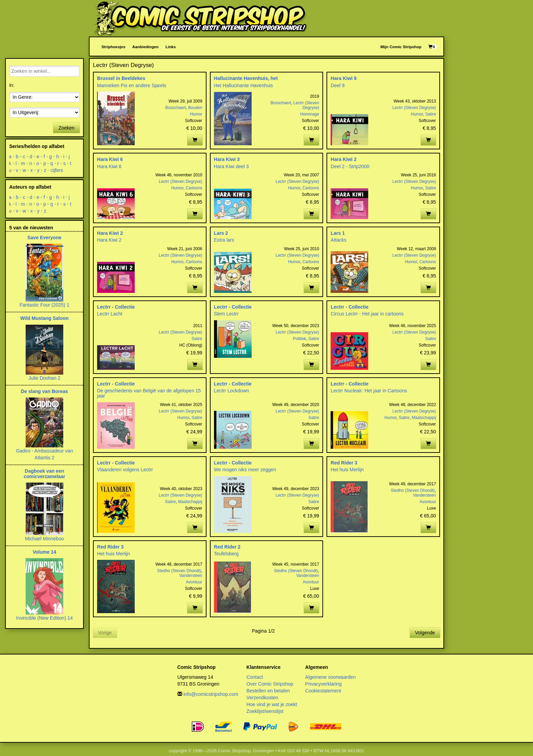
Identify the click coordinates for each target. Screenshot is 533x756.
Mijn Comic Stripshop (401, 47)
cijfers (57, 170)
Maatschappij (424, 418)
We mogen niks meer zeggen (245, 470)
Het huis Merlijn (347, 470)
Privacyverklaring (324, 684)
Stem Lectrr (226, 314)
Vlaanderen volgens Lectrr (125, 470)
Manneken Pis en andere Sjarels (132, 85)
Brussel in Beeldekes (121, 78)
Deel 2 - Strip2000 (350, 166)
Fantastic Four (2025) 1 (44, 305)
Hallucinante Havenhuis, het (246, 78)
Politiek (300, 339)
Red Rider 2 (227, 547)
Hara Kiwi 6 (110, 159)
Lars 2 (221, 233)
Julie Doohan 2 (44, 378)
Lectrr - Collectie (116, 307)
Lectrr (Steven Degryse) (306, 105)
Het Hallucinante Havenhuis (244, 85)
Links (171, 47)
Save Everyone (44, 238)
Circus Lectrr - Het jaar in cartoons (367, 314)
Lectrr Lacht (110, 314)
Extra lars (224, 240)
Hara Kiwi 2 (343, 159)
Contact (255, 677)
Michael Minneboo (44, 539)
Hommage (310, 114)
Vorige (105, 633)
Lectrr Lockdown (232, 391)
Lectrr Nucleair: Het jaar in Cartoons (369, 391)
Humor (196, 114)
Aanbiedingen (145, 47)
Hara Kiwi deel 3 (231, 166)
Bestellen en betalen (268, 691)
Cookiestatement (323, 691)
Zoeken (66, 128)
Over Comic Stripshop (270, 684)
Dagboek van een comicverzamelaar (44, 474)
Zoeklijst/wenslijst (265, 711)
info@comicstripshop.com (211, 694)
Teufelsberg (226, 554)
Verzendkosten (262, 698)
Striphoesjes (114, 47)
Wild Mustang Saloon (44, 318)
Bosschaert (176, 108)
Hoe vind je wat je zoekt (272, 704)
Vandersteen (424, 495)
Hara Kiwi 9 (343, 78)
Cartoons (194, 188)
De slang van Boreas (44, 391)
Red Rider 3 (344, 463)
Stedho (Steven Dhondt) (413, 490)
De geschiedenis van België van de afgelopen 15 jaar (149, 393)
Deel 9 (337, 85)
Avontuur (428, 502)
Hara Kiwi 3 (227, 159)
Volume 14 (44, 552)
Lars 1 (338, 233)
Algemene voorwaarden (331, 677)
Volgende (425, 633)
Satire (431, 114)
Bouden (195, 108)
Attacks (338, 240)
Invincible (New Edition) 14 (44, 618)
